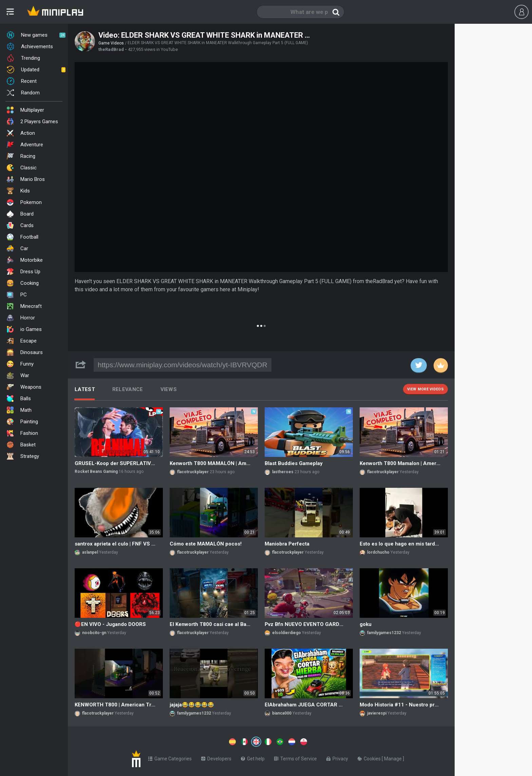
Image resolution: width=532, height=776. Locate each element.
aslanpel (90, 552)
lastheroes (283, 472)
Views (169, 389)
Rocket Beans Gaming (96, 472)
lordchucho (378, 552)
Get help (253, 757)
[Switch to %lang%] (194, 741)
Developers (216, 757)
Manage (393, 757)
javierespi (377, 713)
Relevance (128, 389)
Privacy (337, 757)
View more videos (425, 389)
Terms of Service (296, 757)
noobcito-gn (94, 633)
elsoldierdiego (287, 633)
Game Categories (170, 757)
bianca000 (282, 713)
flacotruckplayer (193, 472)
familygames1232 (384, 633)
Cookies (370, 757)
